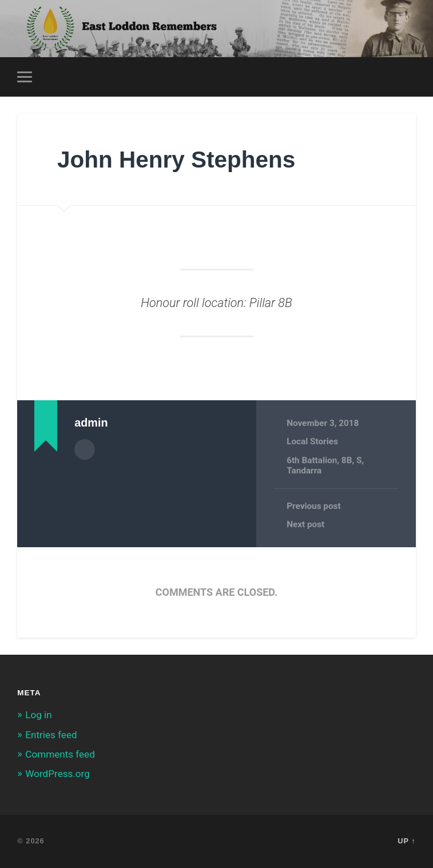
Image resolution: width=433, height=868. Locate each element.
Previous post (313, 506)
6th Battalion (312, 460)
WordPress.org (57, 774)
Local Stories (312, 441)
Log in (38, 715)
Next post (305, 524)
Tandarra (304, 471)
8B (347, 460)
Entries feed (51, 735)
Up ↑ (407, 841)
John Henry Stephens (176, 160)
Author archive (85, 449)
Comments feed (60, 754)
